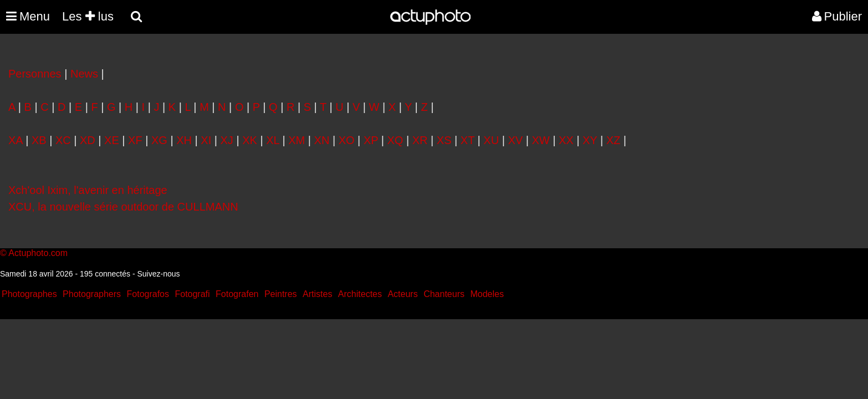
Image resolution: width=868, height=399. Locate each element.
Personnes (35, 74)
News (84, 74)
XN (322, 140)
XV (515, 140)
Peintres (281, 294)
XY (590, 140)
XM (297, 140)
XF (135, 140)
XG (159, 140)
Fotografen (237, 294)
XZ (614, 140)
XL (273, 140)
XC (63, 140)
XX (566, 140)
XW (540, 140)
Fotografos (148, 294)
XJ (227, 140)
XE (112, 140)
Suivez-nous (158, 274)
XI (206, 140)
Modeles (487, 294)
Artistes (317, 294)
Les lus (88, 16)
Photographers (92, 294)
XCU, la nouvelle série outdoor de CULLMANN (123, 207)
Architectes (360, 294)
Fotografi (192, 294)
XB (39, 140)
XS (444, 140)
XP (371, 140)
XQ (395, 140)
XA (16, 140)
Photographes (29, 294)
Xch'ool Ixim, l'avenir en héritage (88, 190)
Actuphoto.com (38, 253)
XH (184, 140)
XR (420, 140)
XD (88, 140)
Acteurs (402, 294)
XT (468, 140)
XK (250, 140)
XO (347, 140)
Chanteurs (444, 294)
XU (491, 140)
